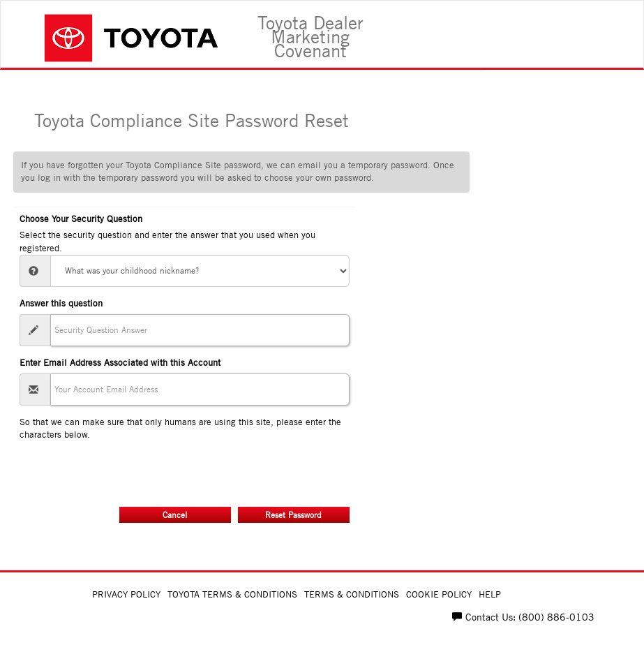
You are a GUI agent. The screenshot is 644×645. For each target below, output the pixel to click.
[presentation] (126, 469)
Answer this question (61, 303)
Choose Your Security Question (81, 219)
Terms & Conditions (352, 594)
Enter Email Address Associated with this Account (120, 363)
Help (490, 594)
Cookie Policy (439, 594)
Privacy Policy (126, 594)
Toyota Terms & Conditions (232, 594)
